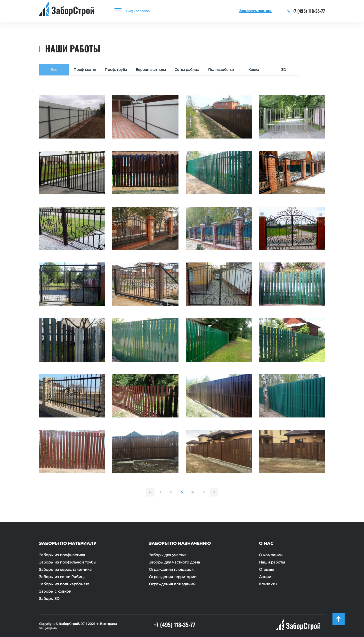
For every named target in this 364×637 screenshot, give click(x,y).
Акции (265, 577)
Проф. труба (119, 70)
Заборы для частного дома (174, 562)
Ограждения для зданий (172, 584)
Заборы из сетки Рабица (62, 577)
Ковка (265, 70)
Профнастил (86, 70)
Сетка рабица (195, 70)
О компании (271, 555)
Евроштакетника (156, 70)
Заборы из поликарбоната (64, 584)
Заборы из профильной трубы (68, 562)
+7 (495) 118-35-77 (306, 11)
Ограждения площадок (171, 570)
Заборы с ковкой (55, 591)
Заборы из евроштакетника (65, 570)
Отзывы (266, 570)
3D (295, 70)
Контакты (268, 584)
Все (54, 70)
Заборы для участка (168, 555)
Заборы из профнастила (62, 555)
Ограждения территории (173, 577)
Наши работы (272, 562)
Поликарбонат (231, 70)
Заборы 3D (49, 599)
